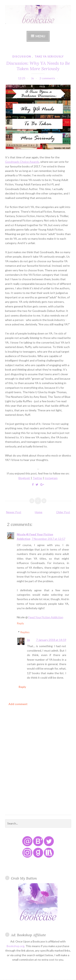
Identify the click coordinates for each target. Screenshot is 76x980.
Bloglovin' (24, 478)
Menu (40, 36)
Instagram (51, 478)
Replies (25, 632)
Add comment (18, 704)
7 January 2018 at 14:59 (51, 640)
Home (39, 512)
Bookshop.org (16, 946)
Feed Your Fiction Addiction (46, 617)
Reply (20, 623)
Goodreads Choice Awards (22, 162)
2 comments (47, 78)
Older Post (63, 512)
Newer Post (14, 512)
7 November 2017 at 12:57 (48, 539)
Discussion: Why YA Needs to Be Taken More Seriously (38, 66)
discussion (22, 56)
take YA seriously (49, 56)
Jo (28, 640)
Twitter (37, 478)
